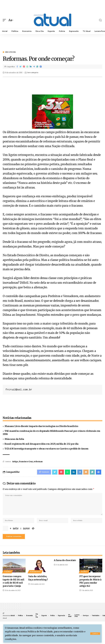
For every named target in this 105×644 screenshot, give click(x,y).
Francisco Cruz (26, 462)
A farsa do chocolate (65, 563)
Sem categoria (10, 52)
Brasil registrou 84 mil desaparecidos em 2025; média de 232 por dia (41, 444)
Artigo (15, 462)
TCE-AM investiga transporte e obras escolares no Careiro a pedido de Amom (46, 449)
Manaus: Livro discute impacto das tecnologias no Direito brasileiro (41, 426)
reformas (38, 462)
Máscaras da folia (14, 439)
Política (8, 574)
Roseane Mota (35, 574)
